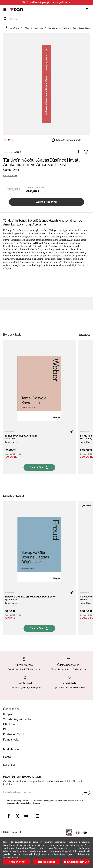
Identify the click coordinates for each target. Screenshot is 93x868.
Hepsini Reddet (46, 862)
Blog (6, 729)
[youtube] (26, 816)
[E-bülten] (85, 792)
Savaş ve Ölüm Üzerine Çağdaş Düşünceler (30, 597)
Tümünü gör (84, 334)
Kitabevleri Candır (14, 734)
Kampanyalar (11, 740)
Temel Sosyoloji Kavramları (21, 436)
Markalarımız (11, 749)
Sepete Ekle (39, 467)
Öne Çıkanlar (11, 709)
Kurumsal (9, 765)
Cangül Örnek (12, 170)
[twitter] (17, 816)
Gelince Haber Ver (46, 202)
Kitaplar (8, 714)
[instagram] (37, 816)
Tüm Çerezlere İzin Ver (76, 862)
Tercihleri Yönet (17, 862)
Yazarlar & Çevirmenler (17, 719)
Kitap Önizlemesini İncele (66, 140)
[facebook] (9, 816)
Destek (8, 757)
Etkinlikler (9, 724)
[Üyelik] (87, 10)
